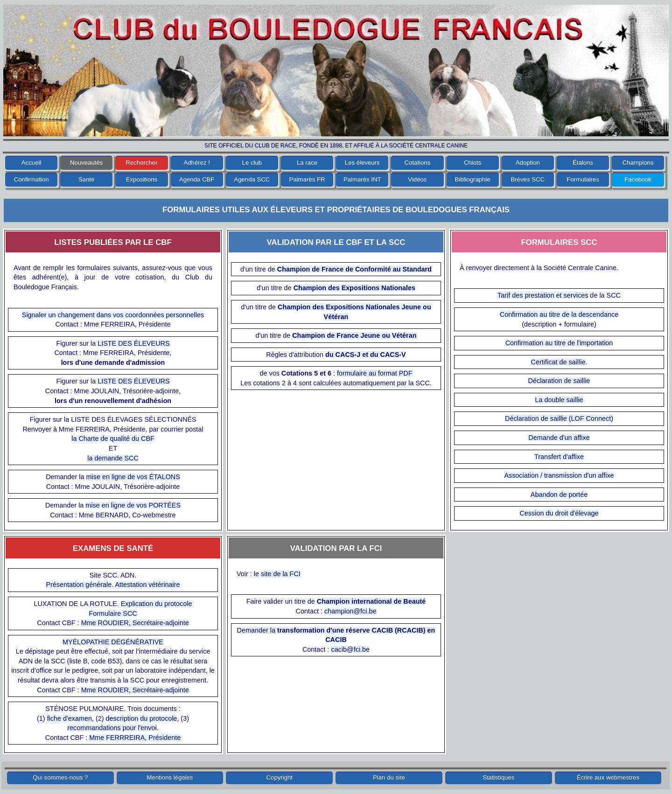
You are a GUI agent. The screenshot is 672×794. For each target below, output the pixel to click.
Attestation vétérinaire (147, 585)
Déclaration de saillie (559, 381)
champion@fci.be (350, 611)
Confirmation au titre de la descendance (559, 314)
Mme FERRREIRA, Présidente (135, 738)
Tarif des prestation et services (543, 295)
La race (307, 163)
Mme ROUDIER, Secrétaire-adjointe (135, 623)
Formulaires (583, 179)
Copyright (280, 777)
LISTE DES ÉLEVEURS (133, 343)
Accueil (31, 163)
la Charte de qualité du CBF (113, 439)
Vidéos (417, 179)
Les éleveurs (362, 163)
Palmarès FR (307, 179)
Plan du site (389, 777)
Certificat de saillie (558, 362)
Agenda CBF (197, 179)
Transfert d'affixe (559, 457)
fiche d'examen (70, 718)
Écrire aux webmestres (608, 777)
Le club (252, 163)
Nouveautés (86, 163)
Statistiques (498, 777)
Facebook (638, 179)
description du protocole (142, 718)
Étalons (583, 163)
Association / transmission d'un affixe (559, 475)
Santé (86, 179)
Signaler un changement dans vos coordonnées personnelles (113, 315)
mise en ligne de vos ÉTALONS (133, 477)
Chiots (472, 163)
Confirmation (31, 179)
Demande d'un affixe (559, 438)
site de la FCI (281, 574)
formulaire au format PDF (375, 373)
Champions (638, 163)
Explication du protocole (157, 604)
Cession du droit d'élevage (559, 513)
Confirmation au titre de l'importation (559, 343)
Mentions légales (170, 777)
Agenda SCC (252, 179)
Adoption (528, 163)
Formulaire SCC (113, 613)
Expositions (142, 179)
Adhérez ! (196, 163)
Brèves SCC (528, 179)
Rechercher (141, 163)
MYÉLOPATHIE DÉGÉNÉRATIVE (113, 642)
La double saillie (559, 400)
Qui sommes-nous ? (60, 777)
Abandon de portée (559, 495)
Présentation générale (79, 585)
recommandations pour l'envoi (112, 728)
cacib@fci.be (350, 649)
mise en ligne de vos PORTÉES (133, 505)
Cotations (418, 163)
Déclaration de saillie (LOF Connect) (559, 418)
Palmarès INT (362, 179)
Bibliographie (472, 179)
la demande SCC (113, 458)
